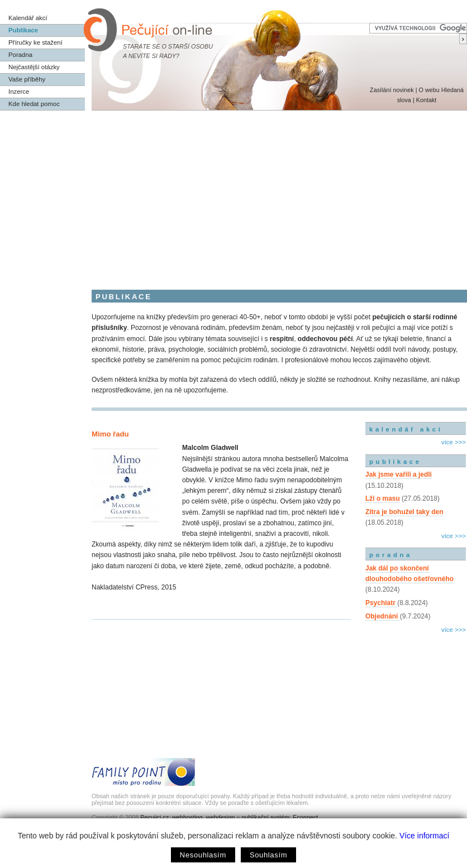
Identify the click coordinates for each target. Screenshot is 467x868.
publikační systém (265, 817)
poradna (391, 555)
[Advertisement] (233, 194)
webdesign (221, 817)
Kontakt (427, 100)
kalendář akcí (406, 429)
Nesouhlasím (203, 855)
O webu (429, 90)
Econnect (305, 817)
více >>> (454, 442)
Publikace (23, 30)
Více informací (424, 836)
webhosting (187, 817)
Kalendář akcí (28, 18)
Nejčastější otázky (34, 67)
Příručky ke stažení (35, 42)
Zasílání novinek (392, 90)
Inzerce (19, 92)
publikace (395, 462)
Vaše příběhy (27, 79)
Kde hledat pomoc (34, 104)
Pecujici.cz (154, 817)
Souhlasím (268, 855)
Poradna (20, 55)
